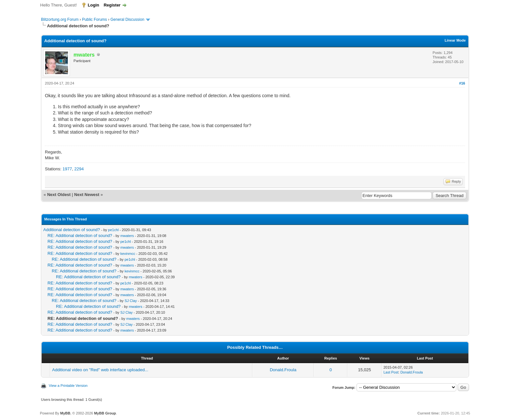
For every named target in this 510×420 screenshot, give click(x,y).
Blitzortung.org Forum (60, 20)
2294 (79, 169)
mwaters (127, 236)
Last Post (391, 372)
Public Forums (94, 20)
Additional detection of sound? (72, 230)
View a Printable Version (68, 386)
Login (94, 5)
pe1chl (113, 230)
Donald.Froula (283, 370)
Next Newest (87, 195)
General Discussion (127, 20)
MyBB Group (105, 413)
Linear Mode (455, 40)
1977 (67, 169)
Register (112, 5)
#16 (462, 83)
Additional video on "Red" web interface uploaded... (100, 370)
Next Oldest (59, 195)
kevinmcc (128, 254)
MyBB (65, 413)
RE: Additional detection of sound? (80, 236)
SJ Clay (131, 301)
